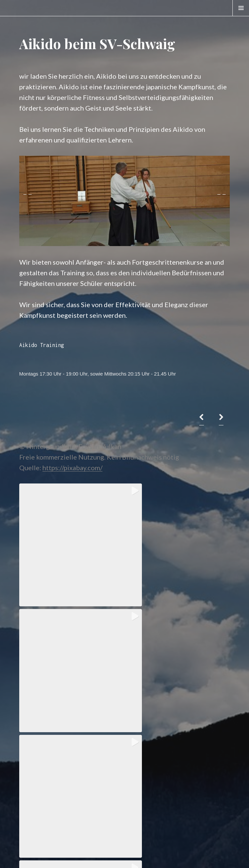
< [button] (28, 199)
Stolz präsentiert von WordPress (49, 856)
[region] (124, 201)
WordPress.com (171, 856)
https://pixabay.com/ (72, 468)
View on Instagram (124, 814)
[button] (71, 536)
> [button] (221, 199)
